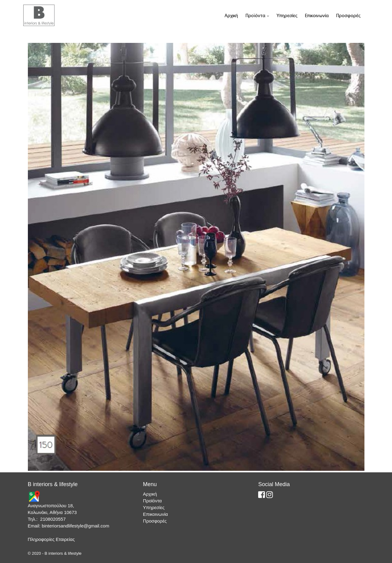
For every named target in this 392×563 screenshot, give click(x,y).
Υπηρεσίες (287, 16)
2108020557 (53, 519)
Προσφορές (348, 16)
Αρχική (231, 16)
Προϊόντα (257, 16)
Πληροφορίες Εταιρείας (51, 539)
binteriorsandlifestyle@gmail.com (75, 526)
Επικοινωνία (317, 16)
